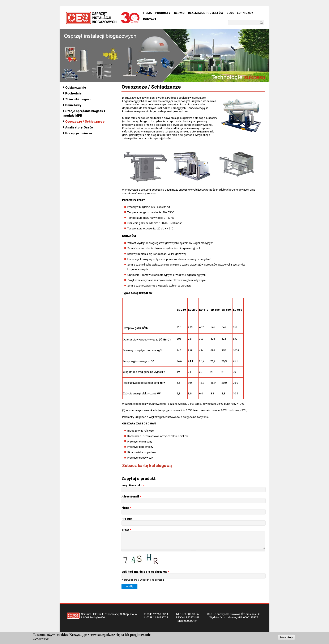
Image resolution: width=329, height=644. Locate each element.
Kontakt (150, 19)
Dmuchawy (73, 105)
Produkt (127, 519)
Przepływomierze (79, 133)
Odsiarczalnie (76, 88)
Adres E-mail (131, 497)
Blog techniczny (240, 13)
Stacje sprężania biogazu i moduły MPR (84, 113)
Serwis (179, 13)
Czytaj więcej (41, 639)
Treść (126, 530)
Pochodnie (73, 93)
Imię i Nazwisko (133, 485)
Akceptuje (286, 637)
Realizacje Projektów (206, 13)
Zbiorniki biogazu (78, 99)
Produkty (163, 13)
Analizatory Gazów (79, 127)
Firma (147, 13)
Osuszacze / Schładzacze (85, 122)
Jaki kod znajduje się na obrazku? (145, 572)
